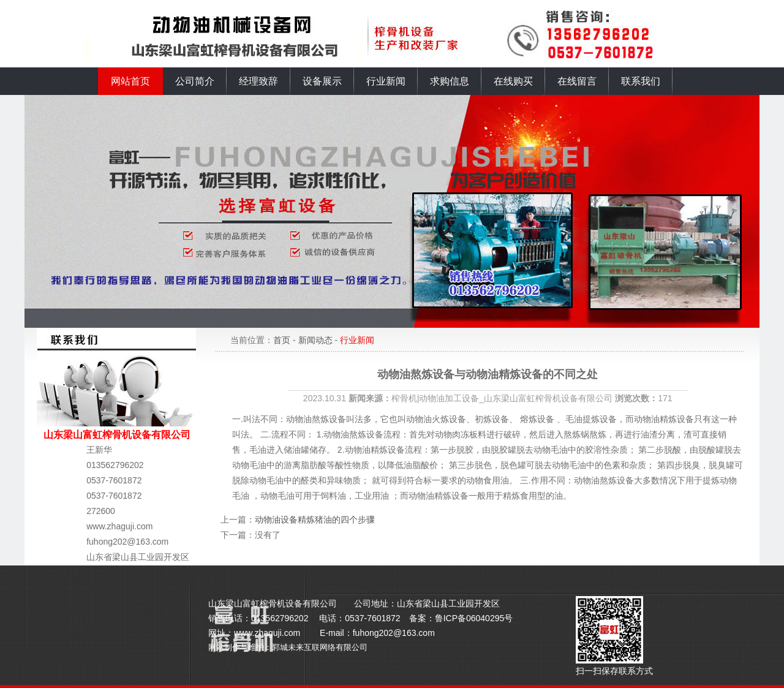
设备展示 (322, 81)
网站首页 (130, 81)
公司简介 (195, 81)
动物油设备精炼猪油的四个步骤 (315, 520)
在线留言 (577, 81)
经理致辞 (258, 81)
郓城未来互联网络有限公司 (320, 647)
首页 (282, 340)
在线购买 (513, 81)
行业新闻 (386, 81)
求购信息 (450, 81)
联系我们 (641, 81)
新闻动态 (315, 340)
